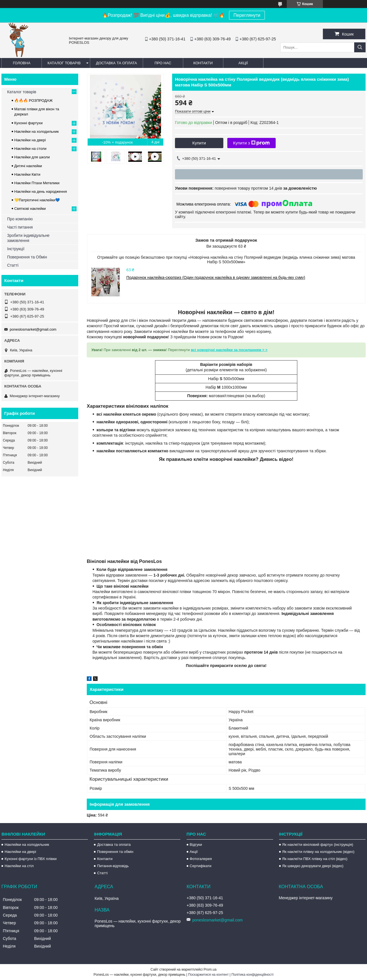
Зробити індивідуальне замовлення (28, 238)
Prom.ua (210, 969)
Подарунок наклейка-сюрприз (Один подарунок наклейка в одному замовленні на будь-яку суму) (216, 277)
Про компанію (20, 219)
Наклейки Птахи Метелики (37, 183)
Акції (243, 63)
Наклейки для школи (32, 157)
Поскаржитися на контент (208, 975)
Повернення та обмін (115, 852)
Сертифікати (201, 866)
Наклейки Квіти (27, 174)
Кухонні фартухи (28, 123)
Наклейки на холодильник (36, 131)
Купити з (251, 143)
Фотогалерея (201, 859)
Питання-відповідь (113, 866)
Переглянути (247, 15)
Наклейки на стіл (19, 866)
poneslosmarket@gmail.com (33, 329)
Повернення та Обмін (27, 257)
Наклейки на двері (30, 140)
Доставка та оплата (116, 63)
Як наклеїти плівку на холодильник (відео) (318, 852)
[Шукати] (360, 47)
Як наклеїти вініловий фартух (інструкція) (318, 845)
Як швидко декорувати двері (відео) (313, 866)
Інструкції (16, 249)
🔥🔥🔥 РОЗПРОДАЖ (33, 101)
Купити (199, 143)
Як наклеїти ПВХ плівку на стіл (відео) (315, 859)
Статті (13, 265)
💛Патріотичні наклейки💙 (37, 200)
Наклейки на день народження (41, 191)
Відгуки (196, 845)
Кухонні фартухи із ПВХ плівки (31, 859)
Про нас (163, 63)
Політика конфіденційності (253, 975)
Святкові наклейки (30, 209)
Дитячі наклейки (28, 166)
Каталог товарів (64, 63)
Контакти (203, 63)
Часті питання (20, 227)
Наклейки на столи (30, 149)
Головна (22, 63)
